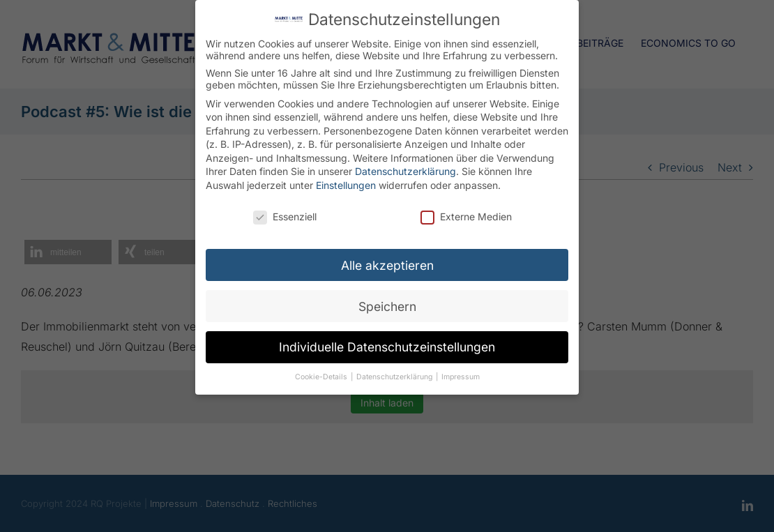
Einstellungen (346, 180)
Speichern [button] (387, 301)
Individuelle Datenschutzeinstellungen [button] (387, 342)
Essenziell (285, 211)
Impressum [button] (461, 372)
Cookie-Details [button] (322, 372)
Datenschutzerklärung (405, 166)
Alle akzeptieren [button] (387, 260)
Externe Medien (466, 211)
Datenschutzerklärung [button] (395, 372)
